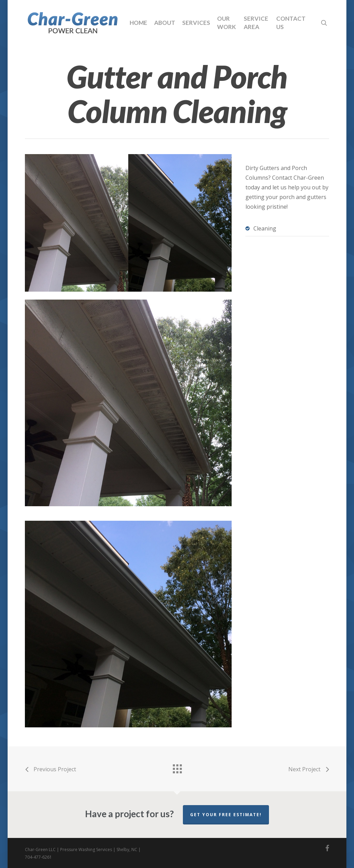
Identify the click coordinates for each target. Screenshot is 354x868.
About (165, 23)
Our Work (226, 23)
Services (196, 23)
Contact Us (291, 23)
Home (138, 23)
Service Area (256, 23)
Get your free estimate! (226, 815)
